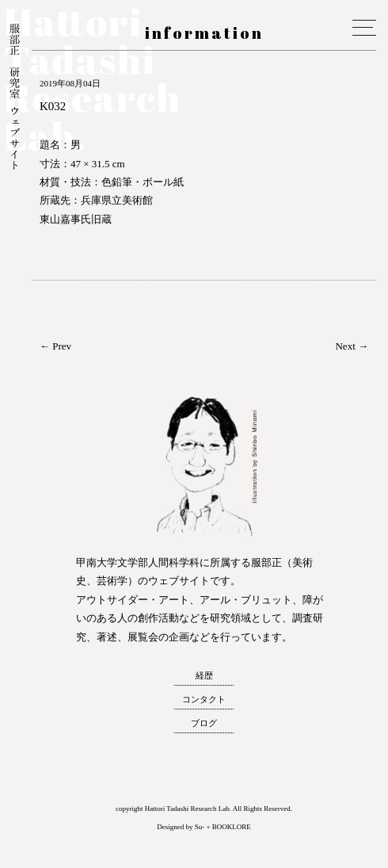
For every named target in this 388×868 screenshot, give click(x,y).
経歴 (204, 675)
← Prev (55, 346)
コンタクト (204, 699)
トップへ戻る (15, 839)
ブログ (204, 723)
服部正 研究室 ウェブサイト (15, 98)
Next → (352, 346)
